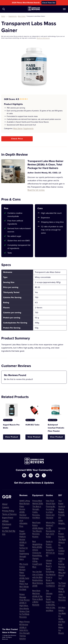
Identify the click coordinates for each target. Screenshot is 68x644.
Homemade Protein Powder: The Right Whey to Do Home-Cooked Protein (62, 541)
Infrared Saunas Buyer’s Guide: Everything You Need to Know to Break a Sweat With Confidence (51, 573)
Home (3, 16)
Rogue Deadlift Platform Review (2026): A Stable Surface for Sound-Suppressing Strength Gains (24, 545)
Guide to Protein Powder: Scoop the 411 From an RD (50, 548)
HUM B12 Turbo (32, 425)
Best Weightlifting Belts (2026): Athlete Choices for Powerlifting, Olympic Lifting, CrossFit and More (37, 554)
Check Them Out (49, 3)
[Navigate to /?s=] (4, 9)
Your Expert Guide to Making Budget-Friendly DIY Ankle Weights (62, 512)
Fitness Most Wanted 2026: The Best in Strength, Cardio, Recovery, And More (38, 509)
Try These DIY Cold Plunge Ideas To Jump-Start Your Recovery (62, 593)
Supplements (13, 16)
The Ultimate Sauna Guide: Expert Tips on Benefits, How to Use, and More (51, 600)
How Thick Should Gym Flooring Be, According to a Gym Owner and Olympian (51, 509)
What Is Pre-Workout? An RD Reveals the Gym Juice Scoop (51, 530)
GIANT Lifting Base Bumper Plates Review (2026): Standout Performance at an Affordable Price (25, 513)
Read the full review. (36, 190)
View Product (12, 437)
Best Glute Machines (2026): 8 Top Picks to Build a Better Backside (38, 598)
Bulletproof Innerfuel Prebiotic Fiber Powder (56, 428)
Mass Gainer (22, 16)
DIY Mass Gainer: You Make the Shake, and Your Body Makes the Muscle (62, 620)
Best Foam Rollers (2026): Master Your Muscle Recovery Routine (38, 530)
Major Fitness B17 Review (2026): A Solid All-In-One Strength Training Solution (25, 630)
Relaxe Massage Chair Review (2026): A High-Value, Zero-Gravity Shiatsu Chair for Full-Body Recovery (25, 606)
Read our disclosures (43, 38)
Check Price (17, 139)
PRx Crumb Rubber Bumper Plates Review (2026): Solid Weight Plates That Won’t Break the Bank (24, 577)
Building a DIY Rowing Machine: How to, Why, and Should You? (62, 568)
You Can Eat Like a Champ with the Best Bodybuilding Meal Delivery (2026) (38, 579)
